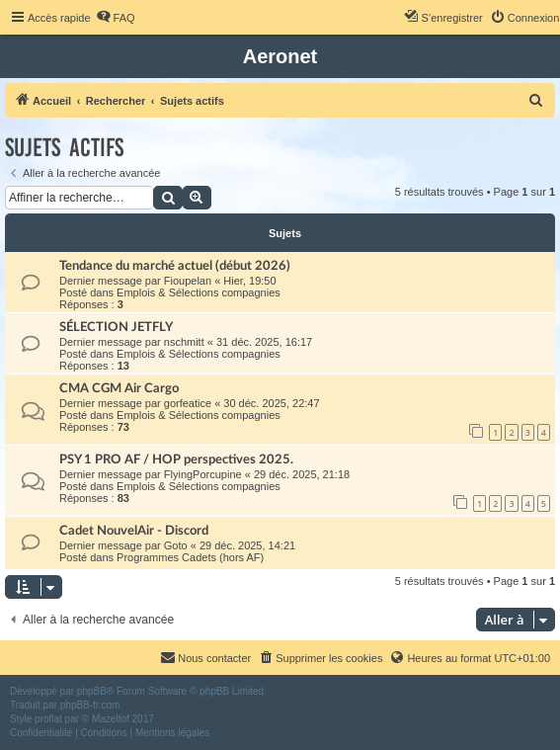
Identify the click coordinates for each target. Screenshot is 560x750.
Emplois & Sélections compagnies (199, 292)
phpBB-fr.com (90, 705)
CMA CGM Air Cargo (119, 388)
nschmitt (184, 342)
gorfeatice (188, 403)
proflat (48, 719)
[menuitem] (116, 18)
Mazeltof (111, 719)
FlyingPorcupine (203, 474)
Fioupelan (188, 281)
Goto (176, 545)
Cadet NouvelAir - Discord (134, 531)
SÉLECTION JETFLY (116, 327)
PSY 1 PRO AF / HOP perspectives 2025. (176, 459)
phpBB (92, 691)
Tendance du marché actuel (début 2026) (175, 266)
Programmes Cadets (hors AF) (190, 557)
